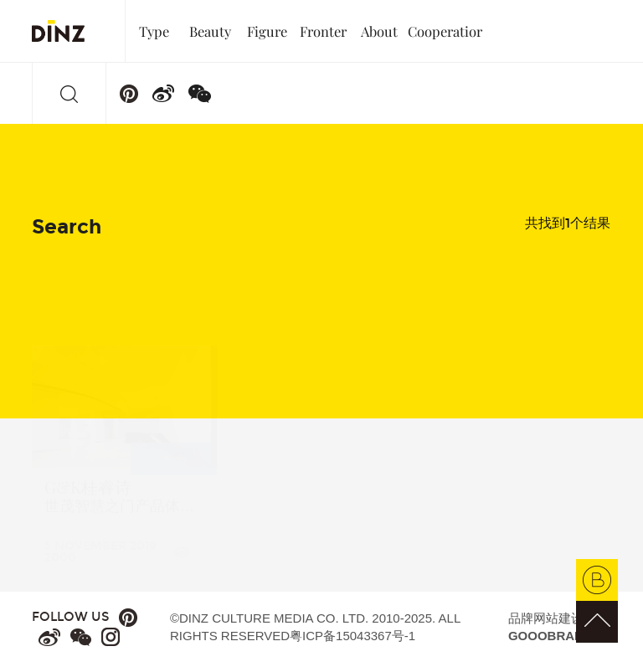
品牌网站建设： (552, 627)
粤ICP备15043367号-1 (352, 636)
